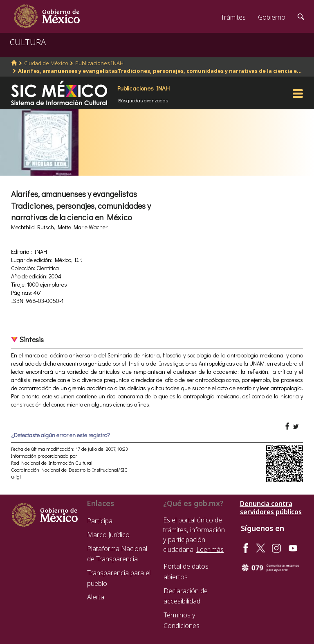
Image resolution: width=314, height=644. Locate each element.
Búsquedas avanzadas (143, 100)
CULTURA (28, 42)
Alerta (96, 597)
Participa (100, 521)
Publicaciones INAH (99, 63)
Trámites (233, 17)
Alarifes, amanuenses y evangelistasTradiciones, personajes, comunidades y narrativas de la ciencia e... (160, 71)
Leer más (210, 549)
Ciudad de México (46, 63)
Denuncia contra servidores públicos (271, 508)
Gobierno (272, 17)
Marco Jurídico (108, 535)
